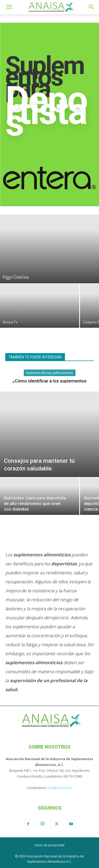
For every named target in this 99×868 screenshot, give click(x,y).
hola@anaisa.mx (60, 788)
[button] (9, 7)
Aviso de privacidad (49, 845)
